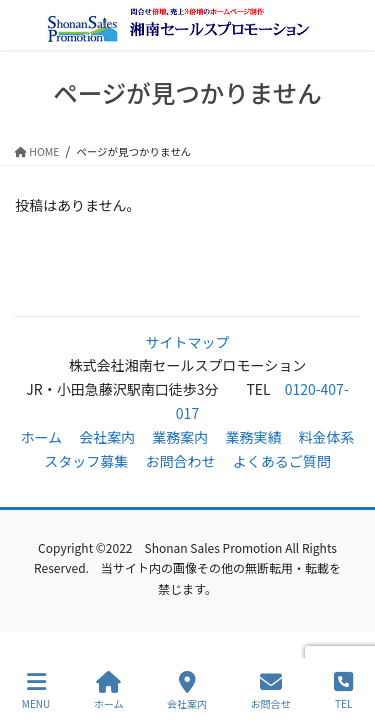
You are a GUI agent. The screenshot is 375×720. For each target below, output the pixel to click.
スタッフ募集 (86, 461)
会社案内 (107, 437)
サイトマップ (188, 342)
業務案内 (180, 437)
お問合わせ (181, 461)
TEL (343, 690)
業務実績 (253, 437)
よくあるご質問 (282, 461)
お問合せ (271, 690)
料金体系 (327, 437)
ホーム (41, 437)
